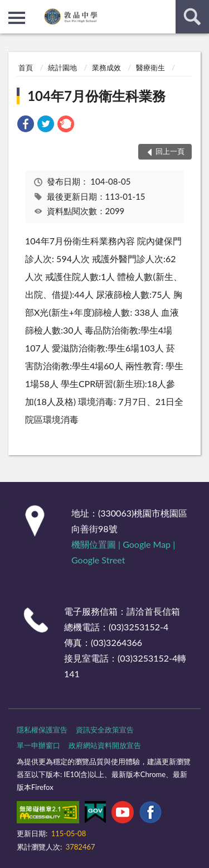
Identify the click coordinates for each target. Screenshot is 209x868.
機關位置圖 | (97, 544)
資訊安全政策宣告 (105, 730)
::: (9, 8)
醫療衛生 (150, 67)
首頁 (26, 67)
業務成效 (106, 67)
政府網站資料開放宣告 (105, 745)
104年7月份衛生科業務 (96, 96)
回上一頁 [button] (170, 151)
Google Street (98, 560)
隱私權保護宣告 (42, 730)
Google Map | (149, 544)
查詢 (192, 17)
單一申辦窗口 (38, 745)
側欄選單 (17, 18)
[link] (26, 125)
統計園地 (62, 67)
